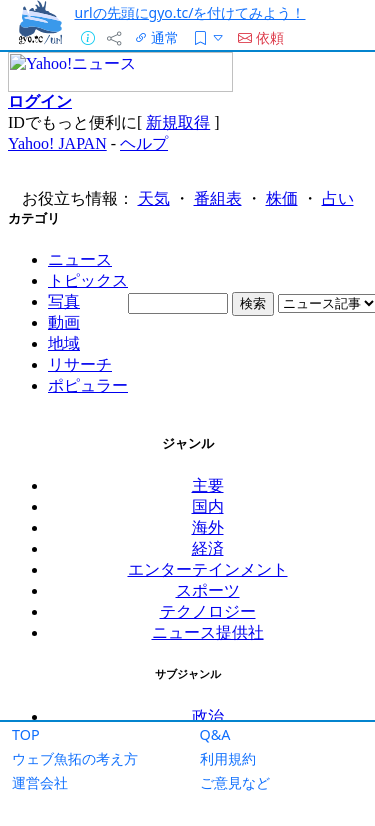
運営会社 (40, 782)
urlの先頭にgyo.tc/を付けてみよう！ (190, 12)
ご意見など (235, 782)
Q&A (215, 734)
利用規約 (228, 758)
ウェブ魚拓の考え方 (75, 758)
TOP (26, 734)
